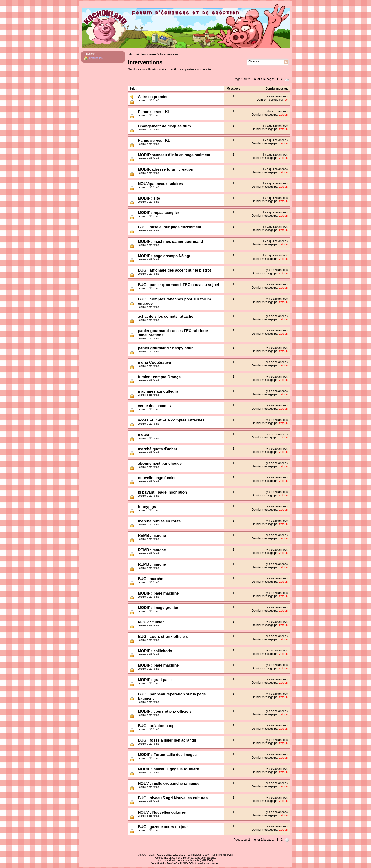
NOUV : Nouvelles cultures (162, 812)
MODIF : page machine (158, 593)
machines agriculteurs (158, 391)
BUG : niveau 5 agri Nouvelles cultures (173, 798)
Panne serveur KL (154, 112)
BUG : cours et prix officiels (163, 636)
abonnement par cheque (160, 463)
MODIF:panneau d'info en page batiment (174, 155)
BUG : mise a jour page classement (170, 227)
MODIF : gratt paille (155, 680)
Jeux (169, 863)
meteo (144, 435)
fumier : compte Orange (159, 377)
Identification (96, 58)
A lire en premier (153, 97)
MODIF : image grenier (158, 608)
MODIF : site (149, 198)
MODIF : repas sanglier (159, 213)
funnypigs (147, 507)
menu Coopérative (155, 362)
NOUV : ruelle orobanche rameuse (169, 783)
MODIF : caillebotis (155, 651)
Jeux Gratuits (158, 863)
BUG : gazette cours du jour (163, 827)
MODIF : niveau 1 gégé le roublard (169, 769)
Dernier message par (272, 100)
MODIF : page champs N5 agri (165, 256)
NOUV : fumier (151, 622)
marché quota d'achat (157, 449)
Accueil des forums (143, 54)
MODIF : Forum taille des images (167, 755)
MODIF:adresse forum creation (166, 169)
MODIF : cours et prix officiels (165, 711)
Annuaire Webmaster (207, 863)
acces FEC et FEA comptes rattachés (171, 420)
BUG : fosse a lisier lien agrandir (167, 740)
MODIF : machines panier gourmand (170, 241)
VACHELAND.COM (183, 863)
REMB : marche (152, 536)
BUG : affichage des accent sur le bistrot (174, 270)
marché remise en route (159, 521)
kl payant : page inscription (162, 492)
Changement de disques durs (164, 126)
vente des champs (154, 406)
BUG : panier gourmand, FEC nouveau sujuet (179, 285)
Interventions (169, 54)
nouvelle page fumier (157, 478)
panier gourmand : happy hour (165, 348)
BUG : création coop (156, 726)
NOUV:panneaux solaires (160, 184)
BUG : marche (151, 579)
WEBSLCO (179, 855)
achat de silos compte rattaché (166, 316)
